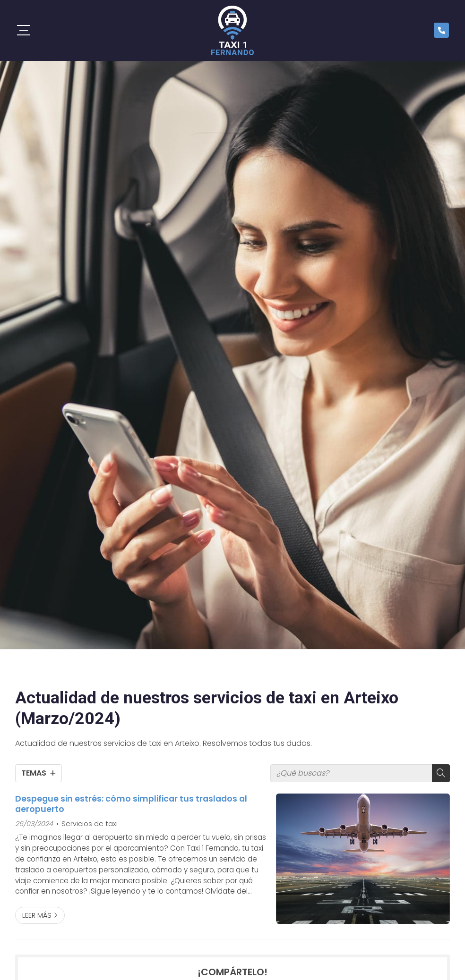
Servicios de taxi (90, 824)
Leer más (37, 915)
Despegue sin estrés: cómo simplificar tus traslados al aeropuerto (131, 804)
